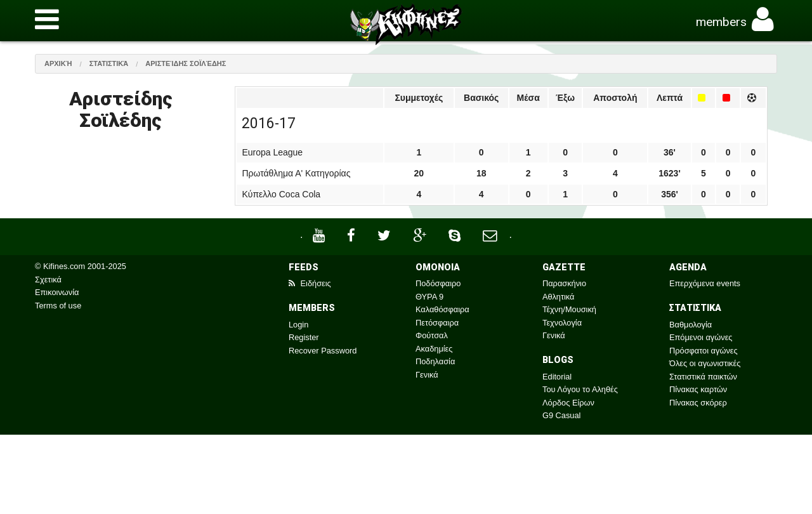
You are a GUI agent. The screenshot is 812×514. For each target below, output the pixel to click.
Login (298, 325)
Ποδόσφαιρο (438, 283)
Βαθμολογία (691, 325)
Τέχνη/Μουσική (569, 309)
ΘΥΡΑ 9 (429, 297)
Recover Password (323, 351)
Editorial (557, 377)
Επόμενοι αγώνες (701, 337)
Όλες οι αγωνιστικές (705, 363)
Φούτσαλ (432, 335)
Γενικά (427, 375)
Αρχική (58, 63)
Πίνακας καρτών (698, 389)
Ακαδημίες (434, 349)
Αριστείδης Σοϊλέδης (186, 63)
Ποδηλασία (435, 361)
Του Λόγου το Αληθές (580, 389)
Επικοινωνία (57, 292)
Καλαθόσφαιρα (442, 309)
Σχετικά (48, 280)
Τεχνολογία (562, 323)
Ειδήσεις (310, 283)
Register (304, 337)
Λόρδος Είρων (568, 403)
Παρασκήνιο (564, 283)
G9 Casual (561, 415)
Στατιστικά (109, 63)
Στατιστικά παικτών (703, 377)
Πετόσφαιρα (437, 323)
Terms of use (58, 306)
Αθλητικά (558, 297)
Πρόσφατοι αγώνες (704, 351)
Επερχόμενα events (705, 283)
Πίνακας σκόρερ (698, 403)
